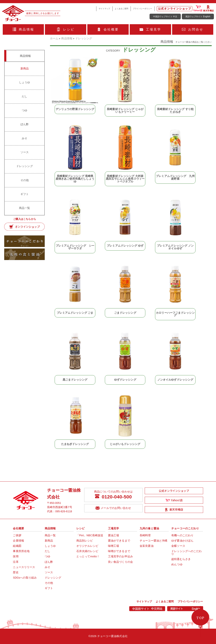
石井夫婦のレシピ (87, 551)
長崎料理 (145, 535)
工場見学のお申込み (120, 556)
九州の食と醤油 (149, 528)
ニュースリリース (24, 567)
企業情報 (18, 541)
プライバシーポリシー (142, 9)
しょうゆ (24, 82)
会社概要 (108, 29)
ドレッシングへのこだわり (186, 553)
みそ (24, 138)
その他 (25, 180)
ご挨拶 (17, 535)
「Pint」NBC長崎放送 (90, 535)
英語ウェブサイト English (198, 17)
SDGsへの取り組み (25, 578)
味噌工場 (113, 546)
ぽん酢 (25, 124)
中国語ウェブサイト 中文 (165, 17)
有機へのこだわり (182, 535)
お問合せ (193, 29)
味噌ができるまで (119, 551)
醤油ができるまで (119, 541)
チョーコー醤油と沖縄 (153, 541)
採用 (16, 556)
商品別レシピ (85, 541)
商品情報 (23, 29)
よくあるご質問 (121, 9)
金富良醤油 (147, 546)
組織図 (17, 546)
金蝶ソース (178, 546)
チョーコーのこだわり (185, 528)
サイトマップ (105, 9)
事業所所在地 (21, 551)
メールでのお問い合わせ (113, 508)
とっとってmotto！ (88, 556)
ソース (25, 152)
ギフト (25, 194)
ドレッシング (25, 166)
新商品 (25, 68)
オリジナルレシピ (87, 546)
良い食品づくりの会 (120, 562)
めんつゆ (177, 564)
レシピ (66, 29)
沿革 (16, 562)
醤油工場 (113, 535)
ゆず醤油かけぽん (182, 541)
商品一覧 (24, 208)
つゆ (24, 110)
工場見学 (150, 29)
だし (24, 96)
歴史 (16, 572)
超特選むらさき (181, 559)
